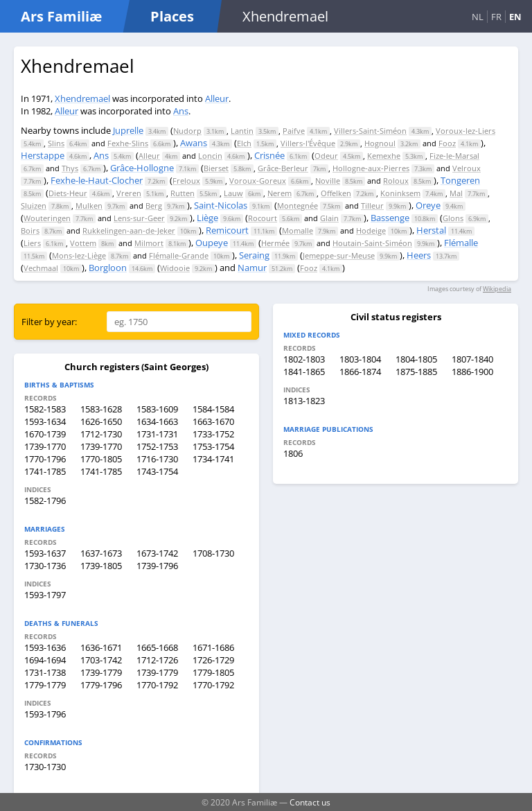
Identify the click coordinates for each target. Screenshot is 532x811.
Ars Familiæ (61, 16)
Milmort (149, 243)
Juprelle (128, 130)
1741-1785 (45, 471)
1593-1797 (45, 595)
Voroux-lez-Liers (465, 131)
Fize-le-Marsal (454, 156)
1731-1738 (45, 672)
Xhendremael (82, 98)
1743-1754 (157, 471)
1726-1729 (213, 660)
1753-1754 (213, 446)
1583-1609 (157, 409)
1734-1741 (213, 459)
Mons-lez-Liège (79, 255)
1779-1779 (45, 685)
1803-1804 (360, 359)
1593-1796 (45, 714)
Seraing (254, 255)
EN (515, 17)
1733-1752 (213, 434)
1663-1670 (213, 421)
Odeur (326, 156)
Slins (56, 143)
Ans (181, 111)
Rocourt (263, 218)
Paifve (294, 131)
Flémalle (461, 243)
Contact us (310, 802)
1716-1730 (157, 459)
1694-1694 (45, 660)
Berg (154, 206)
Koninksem (400, 193)
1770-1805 (101, 459)
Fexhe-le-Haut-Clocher (97, 180)
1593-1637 (45, 553)
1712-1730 (101, 434)
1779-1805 (213, 672)
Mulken (89, 206)
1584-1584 (213, 409)
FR (496, 17)
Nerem (280, 193)
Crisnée (269, 155)
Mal (456, 193)
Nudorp (187, 131)
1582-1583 (45, 409)
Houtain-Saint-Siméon (372, 243)
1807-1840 (472, 359)
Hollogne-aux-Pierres (371, 168)
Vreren (129, 193)
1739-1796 (157, 566)
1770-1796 (45, 459)
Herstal (431, 230)
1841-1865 (304, 372)
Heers (419, 255)
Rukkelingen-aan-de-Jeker (129, 230)
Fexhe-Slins (128, 143)
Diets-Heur (68, 193)
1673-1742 (157, 553)
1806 (293, 453)
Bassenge (390, 218)
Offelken (336, 193)
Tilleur (372, 206)
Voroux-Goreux (258, 181)
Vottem (83, 243)
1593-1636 (45, 647)
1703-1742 (101, 660)
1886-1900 (472, 372)
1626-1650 (101, 421)
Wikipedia (497, 289)
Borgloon (108, 268)
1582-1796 (45, 500)
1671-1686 (213, 647)
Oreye (428, 205)
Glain (329, 218)
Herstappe (43, 155)
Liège (207, 218)
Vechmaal (41, 268)
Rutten (183, 193)
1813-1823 (304, 401)
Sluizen (34, 206)
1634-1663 (157, 421)
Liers (32, 243)
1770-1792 (157, 685)
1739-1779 (101, 672)
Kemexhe (384, 156)
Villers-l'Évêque (308, 143)
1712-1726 (157, 660)
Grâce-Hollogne (142, 168)
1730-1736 (45, 566)
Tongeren (460, 180)
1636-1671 (101, 647)
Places (172, 16)
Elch (244, 143)
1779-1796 (101, 685)
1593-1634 (45, 421)
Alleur (217, 98)
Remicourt (227, 230)
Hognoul (380, 143)
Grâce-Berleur (283, 168)
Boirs (30, 230)
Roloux (396, 181)
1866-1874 (360, 372)
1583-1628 (101, 409)
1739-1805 (101, 566)
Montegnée (298, 206)
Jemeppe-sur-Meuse (339, 255)
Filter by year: (49, 322)
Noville (328, 181)
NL (478, 17)
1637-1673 (101, 553)
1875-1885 (416, 372)
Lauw (233, 193)
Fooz (447, 143)
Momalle (298, 230)
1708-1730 (213, 553)
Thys (70, 168)
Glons (453, 218)
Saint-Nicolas (221, 205)
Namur (252, 268)
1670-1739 (45, 434)
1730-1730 (45, 767)
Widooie (175, 268)
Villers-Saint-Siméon (370, 131)
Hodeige (371, 230)
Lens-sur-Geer (139, 218)
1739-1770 (45, 446)
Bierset (216, 168)
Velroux (467, 168)
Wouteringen (47, 218)
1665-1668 (157, 647)
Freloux (186, 181)
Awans (194, 143)
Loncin (210, 156)
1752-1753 (157, 446)
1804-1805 (416, 359)
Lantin (242, 131)
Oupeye (212, 243)
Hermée (275, 243)
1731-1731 (157, 434)
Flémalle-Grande (179, 255)
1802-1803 (304, 359)
